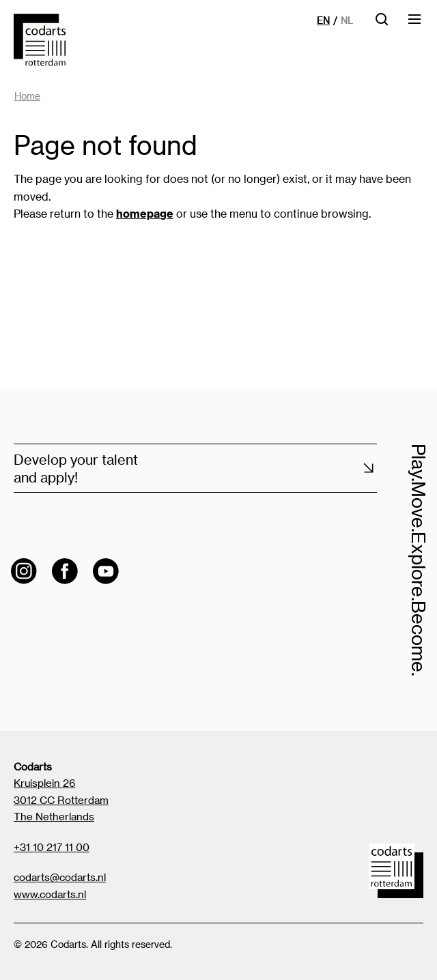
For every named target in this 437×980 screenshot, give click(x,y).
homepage (145, 213)
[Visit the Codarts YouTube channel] (106, 571)
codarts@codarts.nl (60, 877)
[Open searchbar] (382, 24)
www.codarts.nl (50, 894)
